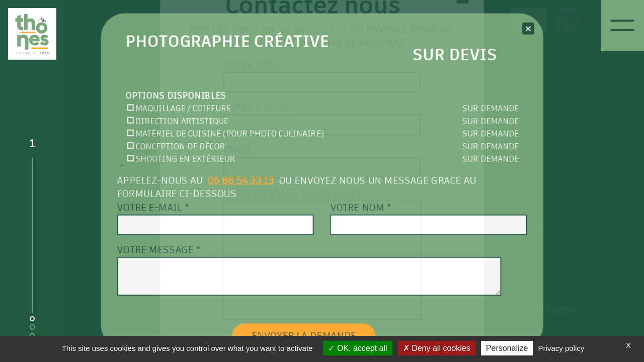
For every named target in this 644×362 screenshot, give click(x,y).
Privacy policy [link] (561, 348)
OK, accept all (357, 348)
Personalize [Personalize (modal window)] (507, 348)
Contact (509, 20)
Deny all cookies (437, 348)
